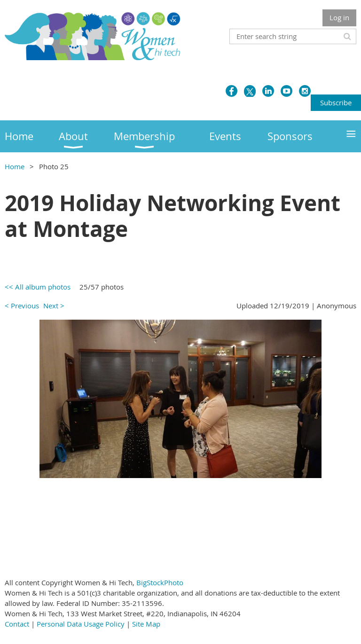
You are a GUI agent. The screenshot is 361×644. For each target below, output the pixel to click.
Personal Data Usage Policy (81, 624)
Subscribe (336, 102)
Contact (17, 624)
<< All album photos (38, 287)
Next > (54, 306)
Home (15, 166)
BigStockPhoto (160, 582)
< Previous (22, 306)
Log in (339, 17)
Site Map (146, 624)
